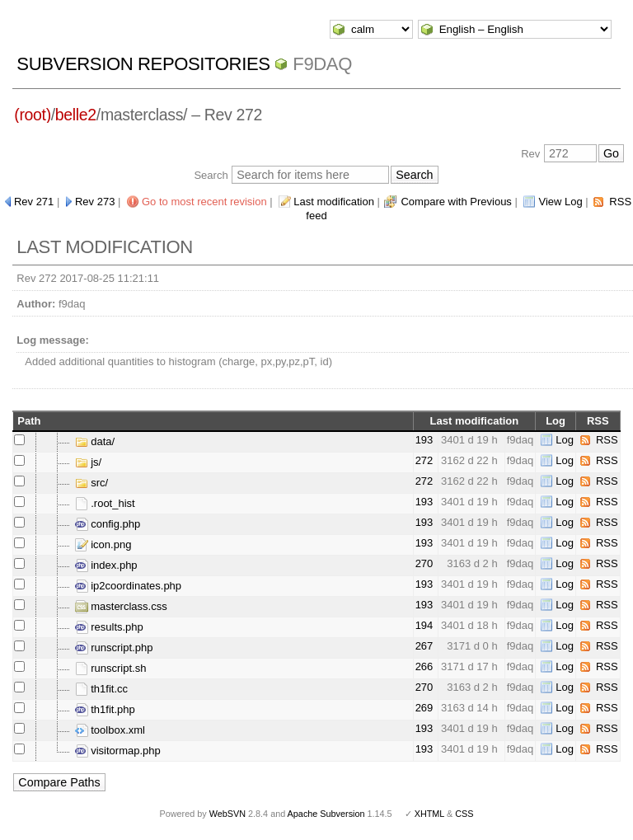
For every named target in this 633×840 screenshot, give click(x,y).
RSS (607, 440)
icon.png (103, 544)
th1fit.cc (101, 689)
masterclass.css (121, 606)
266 (424, 666)
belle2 (76, 115)
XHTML (429, 814)
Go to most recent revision (204, 202)
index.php (106, 565)
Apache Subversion (326, 814)
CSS (464, 814)
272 (424, 460)
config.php (108, 524)
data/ (95, 441)
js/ (89, 462)
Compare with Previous (456, 202)
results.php (109, 627)
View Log (560, 202)
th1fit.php (105, 709)
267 (424, 646)
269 (424, 708)
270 (424, 563)
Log (565, 440)
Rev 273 (95, 202)
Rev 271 (34, 202)
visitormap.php (118, 751)
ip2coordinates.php (128, 586)
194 (424, 625)
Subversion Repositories (143, 64)
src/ (92, 483)
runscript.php (114, 648)
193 (424, 440)
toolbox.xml (110, 730)
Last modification (334, 202)
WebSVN (227, 814)
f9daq (322, 64)
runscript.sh (111, 668)
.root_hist (105, 503)
